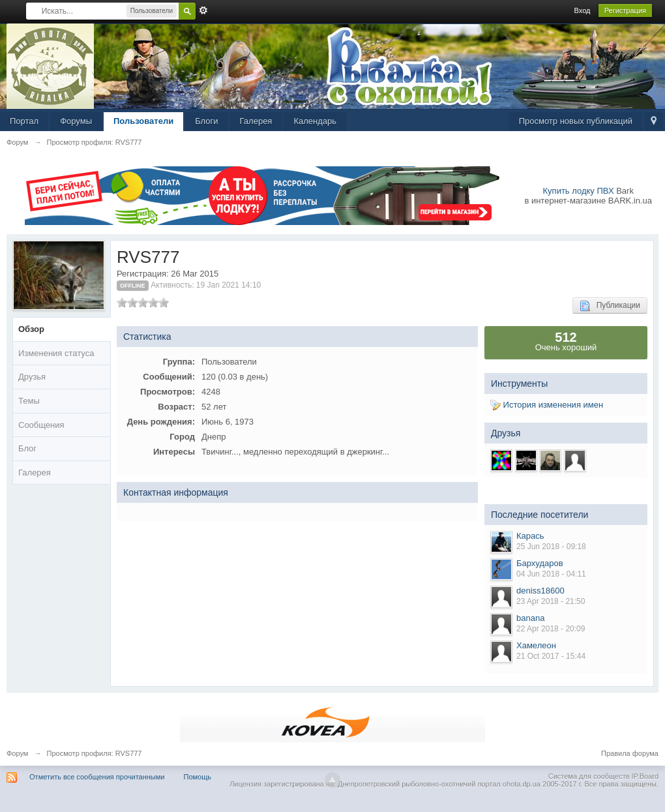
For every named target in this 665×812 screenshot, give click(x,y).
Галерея (256, 121)
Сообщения (41, 425)
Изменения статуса (56, 353)
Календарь (315, 121)
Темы (29, 401)
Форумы (76, 121)
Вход (583, 10)
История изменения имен (547, 405)
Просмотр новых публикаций (576, 121)
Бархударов (540, 563)
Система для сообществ (589, 776)
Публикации (610, 306)
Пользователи (143, 121)
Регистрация (625, 10)
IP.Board (645, 776)
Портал (24, 121)
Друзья (32, 377)
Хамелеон (536, 645)
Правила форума (630, 753)
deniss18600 (540, 591)
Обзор (31, 329)
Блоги (206, 121)
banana (530, 618)
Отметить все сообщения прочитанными (97, 777)
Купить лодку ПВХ (579, 191)
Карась (530, 536)
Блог (27, 448)
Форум (17, 753)
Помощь (198, 777)
